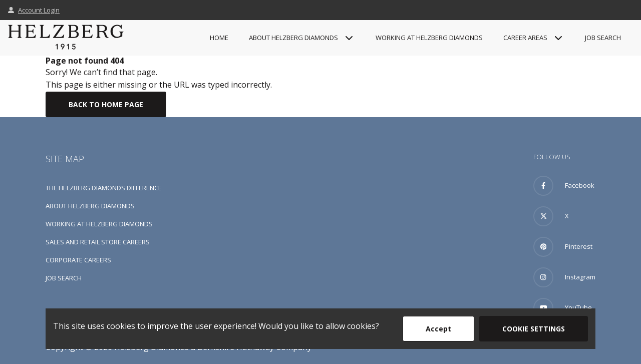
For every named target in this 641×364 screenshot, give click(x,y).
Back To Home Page (106, 104)
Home (219, 38)
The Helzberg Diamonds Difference (104, 188)
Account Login (34, 10)
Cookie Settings (534, 329)
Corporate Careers (78, 260)
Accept (438, 329)
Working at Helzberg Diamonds (429, 38)
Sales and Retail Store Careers (98, 242)
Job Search (603, 38)
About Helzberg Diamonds (90, 206)
